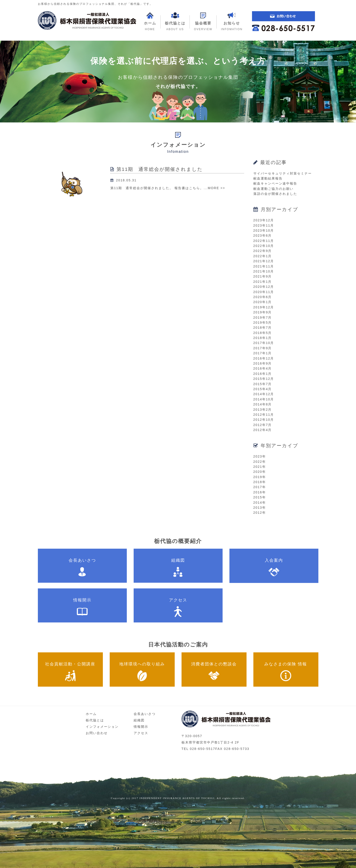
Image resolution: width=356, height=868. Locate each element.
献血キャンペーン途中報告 (275, 183)
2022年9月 (263, 251)
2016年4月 (263, 368)
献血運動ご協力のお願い (273, 189)
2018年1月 (263, 338)
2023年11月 (264, 225)
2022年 (260, 462)
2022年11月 (264, 241)
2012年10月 (264, 420)
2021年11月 (264, 266)
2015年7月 (263, 384)
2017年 (260, 487)
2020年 (260, 472)
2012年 (260, 513)
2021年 (260, 467)
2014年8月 (263, 404)
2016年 (260, 492)
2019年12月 (264, 307)
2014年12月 (264, 394)
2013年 (260, 508)
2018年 (260, 482)
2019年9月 (263, 312)
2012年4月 (263, 430)
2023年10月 (264, 230)
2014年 (260, 503)
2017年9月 (263, 348)
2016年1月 (263, 374)
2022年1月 (263, 256)
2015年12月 (264, 379)
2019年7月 (263, 318)
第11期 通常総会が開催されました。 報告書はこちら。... (159, 188)
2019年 (260, 477)
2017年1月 (263, 353)
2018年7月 (263, 328)
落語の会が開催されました (275, 194)
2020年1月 (263, 302)
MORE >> (216, 188)
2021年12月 (264, 261)
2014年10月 (264, 399)
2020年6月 (263, 297)
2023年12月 (264, 220)
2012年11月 (264, 415)
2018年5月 (263, 333)
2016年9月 (263, 363)
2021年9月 (263, 276)
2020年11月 (264, 292)
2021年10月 (264, 271)
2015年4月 (263, 389)
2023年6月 (263, 236)
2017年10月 (264, 343)
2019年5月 (263, 323)
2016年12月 (264, 358)
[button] (203, 22)
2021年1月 (263, 282)
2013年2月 (263, 410)
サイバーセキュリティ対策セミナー (283, 173)
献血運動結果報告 (268, 178)
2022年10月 (264, 246)
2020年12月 (264, 287)
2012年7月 (263, 425)
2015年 (260, 497)
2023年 (260, 456)
